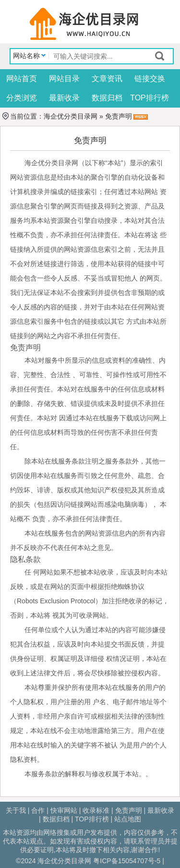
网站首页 (22, 79)
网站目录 (64, 79)
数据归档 (107, 98)
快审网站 (64, 810)
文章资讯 (107, 79)
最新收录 (64, 98)
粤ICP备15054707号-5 (127, 861)
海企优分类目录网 (71, 116)
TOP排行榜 (150, 98)
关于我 (16, 810)
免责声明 (129, 810)
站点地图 (128, 819)
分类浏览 (22, 98)
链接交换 (150, 79)
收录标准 (96, 810)
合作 (38, 810)
